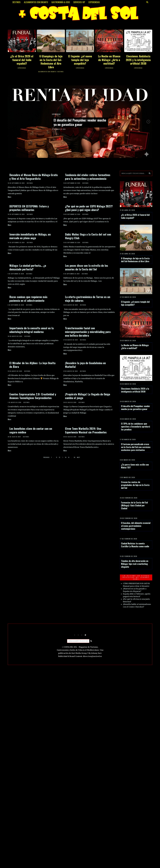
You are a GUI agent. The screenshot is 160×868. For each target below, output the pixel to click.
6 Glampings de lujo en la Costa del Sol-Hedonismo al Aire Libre (51, 62)
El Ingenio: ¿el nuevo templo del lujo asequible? (80, 60)
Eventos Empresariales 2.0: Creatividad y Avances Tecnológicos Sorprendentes (33, 396)
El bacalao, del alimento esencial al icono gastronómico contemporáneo (136, 526)
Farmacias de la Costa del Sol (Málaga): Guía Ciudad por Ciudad (134, 505)
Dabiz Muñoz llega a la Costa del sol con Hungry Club (88, 236)
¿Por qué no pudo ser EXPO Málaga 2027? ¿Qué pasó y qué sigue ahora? (89, 208)
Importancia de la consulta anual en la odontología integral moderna (31, 330)
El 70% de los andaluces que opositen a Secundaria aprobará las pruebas (136, 426)
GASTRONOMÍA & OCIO (61, 2)
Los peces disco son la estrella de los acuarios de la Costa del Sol (87, 267)
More (9, 197)
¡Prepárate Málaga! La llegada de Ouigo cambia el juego (88, 396)
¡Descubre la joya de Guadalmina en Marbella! (85, 365)
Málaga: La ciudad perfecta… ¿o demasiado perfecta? (28, 267)
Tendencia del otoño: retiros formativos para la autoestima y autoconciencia (88, 177)
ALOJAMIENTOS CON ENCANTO (36, 2)
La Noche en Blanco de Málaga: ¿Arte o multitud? (109, 60)
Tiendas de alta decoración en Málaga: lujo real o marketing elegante (135, 564)
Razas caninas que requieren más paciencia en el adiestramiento (28, 299)
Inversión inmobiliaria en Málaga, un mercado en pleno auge (30, 236)
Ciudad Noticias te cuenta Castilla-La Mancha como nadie (135, 545)
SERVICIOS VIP (79, 2)
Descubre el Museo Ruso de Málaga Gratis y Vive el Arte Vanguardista (34, 177)
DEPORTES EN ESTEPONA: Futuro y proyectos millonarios (29, 208)
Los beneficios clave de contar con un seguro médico (31, 430)
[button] (150, 173)
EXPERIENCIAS (94, 2)
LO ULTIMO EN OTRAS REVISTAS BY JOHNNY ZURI (136, 577)
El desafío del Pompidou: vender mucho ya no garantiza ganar (77, 122)
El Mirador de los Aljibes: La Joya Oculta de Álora (32, 365)
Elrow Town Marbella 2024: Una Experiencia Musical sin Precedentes (86, 430)
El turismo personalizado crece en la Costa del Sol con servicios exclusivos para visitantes (136, 447)
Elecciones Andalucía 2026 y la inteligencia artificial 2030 (138, 60)
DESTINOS (16, 2)
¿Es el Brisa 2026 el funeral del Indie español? (22, 60)
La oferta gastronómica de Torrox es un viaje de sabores (88, 299)
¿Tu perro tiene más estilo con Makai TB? (135, 466)
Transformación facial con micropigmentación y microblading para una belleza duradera (88, 332)
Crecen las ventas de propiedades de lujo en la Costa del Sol (135, 485)
